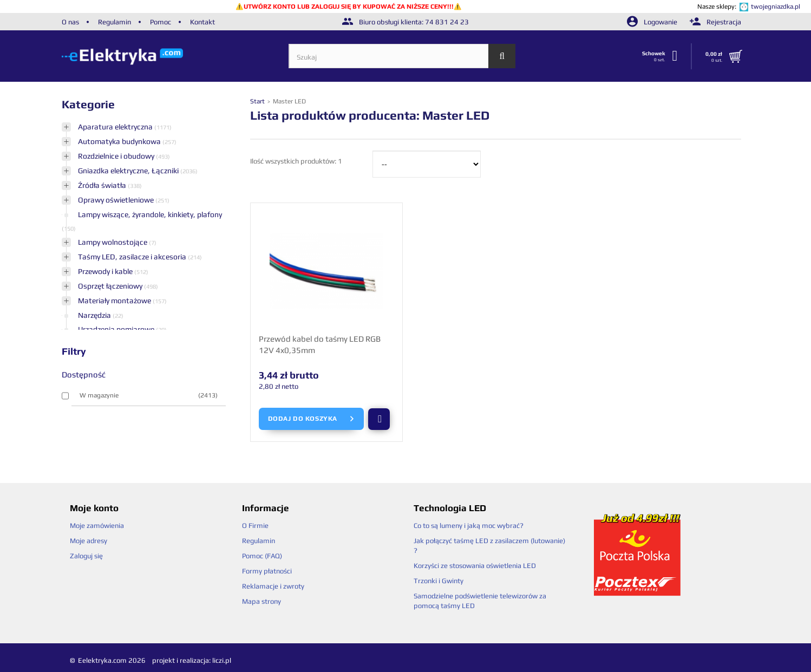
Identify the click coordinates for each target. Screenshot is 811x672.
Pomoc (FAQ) (262, 556)
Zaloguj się (86, 556)
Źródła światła (103, 185)
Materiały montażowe (115, 301)
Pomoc (161, 22)
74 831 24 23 (447, 22)
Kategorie (88, 104)
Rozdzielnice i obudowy (117, 156)
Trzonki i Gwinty (439, 581)
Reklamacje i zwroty (273, 586)
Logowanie (653, 22)
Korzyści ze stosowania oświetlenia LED (475, 566)
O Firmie (255, 526)
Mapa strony (261, 601)
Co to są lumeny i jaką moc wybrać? (469, 526)
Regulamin (115, 22)
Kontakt (202, 22)
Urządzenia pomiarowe (117, 329)
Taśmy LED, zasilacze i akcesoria (133, 257)
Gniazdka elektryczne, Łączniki (129, 171)
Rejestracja (715, 22)
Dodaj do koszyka (312, 419)
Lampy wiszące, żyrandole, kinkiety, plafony (150, 214)
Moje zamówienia (97, 526)
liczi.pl (222, 660)
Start (258, 101)
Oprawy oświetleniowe (117, 200)
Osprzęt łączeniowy (111, 286)
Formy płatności (267, 571)
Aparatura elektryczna (116, 127)
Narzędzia (95, 315)
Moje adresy (89, 541)
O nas (70, 22)
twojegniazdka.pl (776, 6)
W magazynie (149, 395)
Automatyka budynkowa (120, 141)
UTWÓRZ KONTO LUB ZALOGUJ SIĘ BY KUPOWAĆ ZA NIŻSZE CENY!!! (349, 6)
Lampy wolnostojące (113, 242)
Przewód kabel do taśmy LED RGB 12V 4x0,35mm (320, 344)
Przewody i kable (106, 271)
